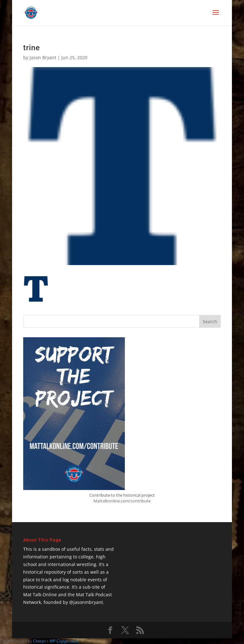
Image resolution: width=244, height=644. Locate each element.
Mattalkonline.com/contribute (122, 501)
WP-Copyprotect (64, 641)
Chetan (39, 641)
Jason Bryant (43, 57)
